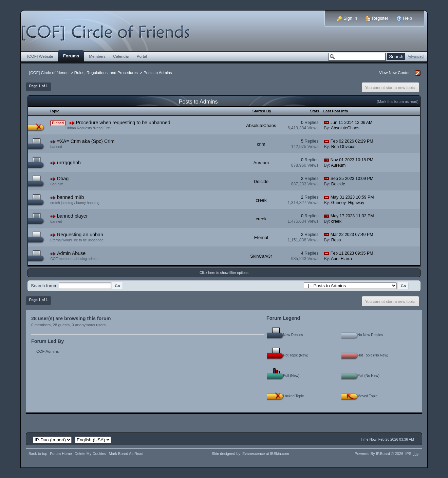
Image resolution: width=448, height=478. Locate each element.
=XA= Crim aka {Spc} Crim (86, 141)
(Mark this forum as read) (398, 102)
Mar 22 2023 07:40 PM (352, 235)
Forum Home (61, 454)
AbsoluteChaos (261, 125)
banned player (72, 216)
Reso (336, 240)
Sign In (347, 18)
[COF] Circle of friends (49, 72)
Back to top (38, 454)
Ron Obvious (343, 147)
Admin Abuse (71, 253)
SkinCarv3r (261, 256)
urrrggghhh (69, 163)
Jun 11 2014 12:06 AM (352, 123)
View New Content (395, 72)
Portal (142, 56)
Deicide (261, 181)
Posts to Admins (158, 72)
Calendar (121, 56)
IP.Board (383, 454)
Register (377, 18)
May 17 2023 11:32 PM (352, 216)
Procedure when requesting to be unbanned (123, 123)
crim (261, 144)
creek (261, 200)
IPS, (412, 454)
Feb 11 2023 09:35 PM (352, 253)
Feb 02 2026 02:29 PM (352, 141)
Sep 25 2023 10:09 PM (352, 179)
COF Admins (48, 351)
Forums (71, 56)
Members (97, 56)
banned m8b (71, 197)
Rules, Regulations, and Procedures (106, 72)
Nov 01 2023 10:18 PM (352, 160)
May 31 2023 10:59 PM (352, 197)
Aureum (261, 163)
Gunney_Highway (348, 203)
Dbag (63, 179)
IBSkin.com (280, 454)
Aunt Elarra (341, 259)
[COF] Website (40, 56)
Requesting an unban (80, 235)
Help (404, 18)
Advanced (416, 57)
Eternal (261, 237)
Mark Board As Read (126, 454)
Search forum (44, 286)
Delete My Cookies (90, 454)
